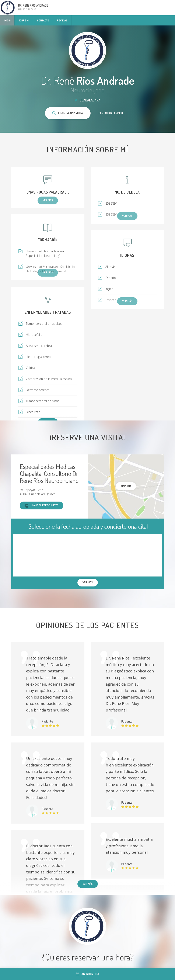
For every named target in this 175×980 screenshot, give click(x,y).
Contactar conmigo (111, 113)
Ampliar (126, 486)
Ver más (88, 884)
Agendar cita (87, 974)
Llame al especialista (41, 505)
